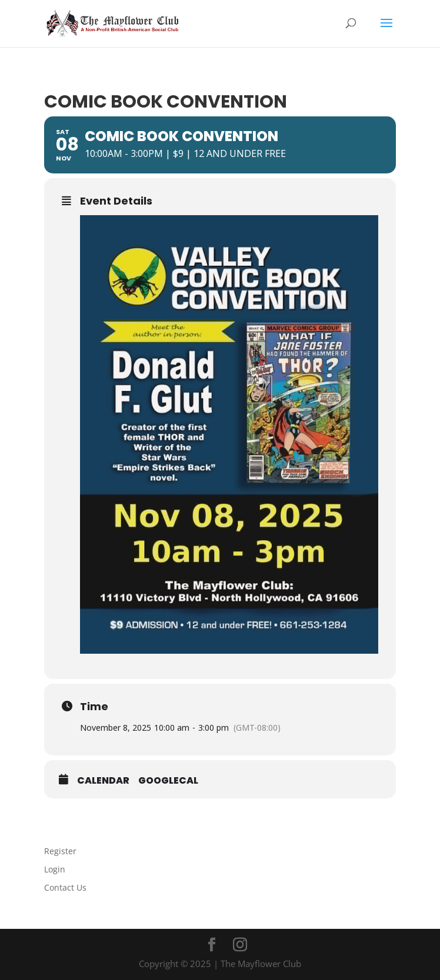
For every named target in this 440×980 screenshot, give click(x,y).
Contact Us (65, 887)
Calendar (103, 781)
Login (55, 869)
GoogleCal (168, 781)
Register (60, 851)
